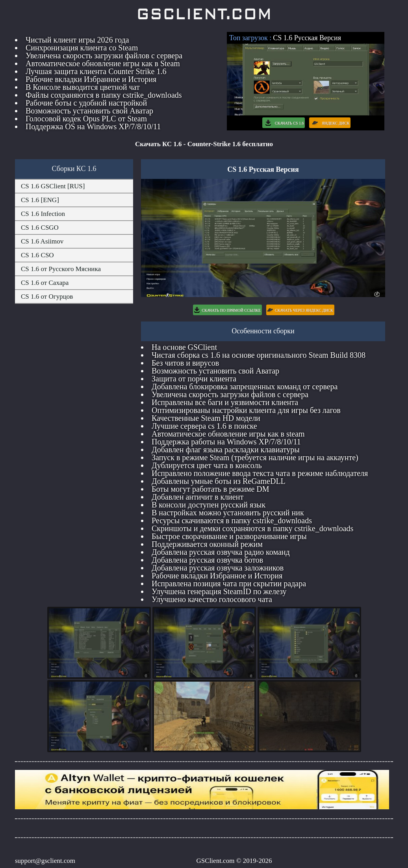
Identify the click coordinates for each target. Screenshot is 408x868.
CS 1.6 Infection (43, 214)
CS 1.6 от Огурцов (47, 296)
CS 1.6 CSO (37, 255)
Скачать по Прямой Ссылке (227, 310)
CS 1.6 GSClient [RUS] (53, 186)
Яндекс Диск (330, 123)
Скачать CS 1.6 (283, 123)
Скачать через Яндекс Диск (300, 310)
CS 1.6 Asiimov (42, 241)
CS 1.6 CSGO (40, 228)
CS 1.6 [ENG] (40, 200)
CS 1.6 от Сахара (45, 283)
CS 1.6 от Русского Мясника (61, 269)
